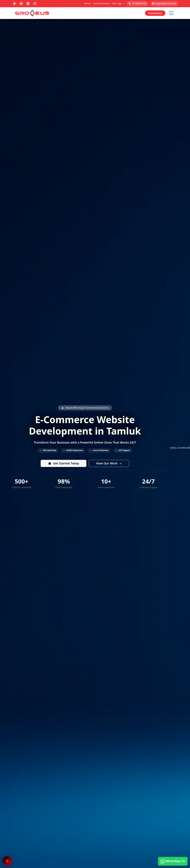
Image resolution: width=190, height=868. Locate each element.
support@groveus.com (164, 4)
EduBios (88, 3)
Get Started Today (63, 463)
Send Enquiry (155, 13)
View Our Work (109, 463)
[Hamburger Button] (171, 13)
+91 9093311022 (137, 4)
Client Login (117, 3)
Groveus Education (101, 3)
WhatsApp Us (173, 861)
